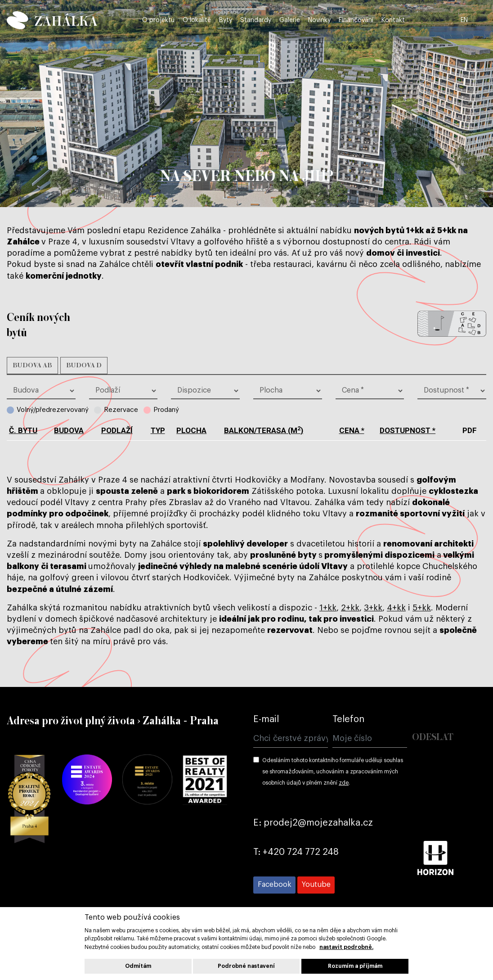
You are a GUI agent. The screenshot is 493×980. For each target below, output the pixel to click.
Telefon (348, 719)
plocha (191, 430)
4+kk (396, 608)
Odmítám (138, 966)
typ (158, 430)
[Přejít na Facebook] (274, 885)
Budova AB (32, 366)
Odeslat (433, 738)
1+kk (328, 608)
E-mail (266, 719)
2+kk (350, 608)
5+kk (422, 608)
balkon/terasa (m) (264, 430)
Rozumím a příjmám (355, 966)
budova (69, 430)
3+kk (373, 608)
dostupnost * (408, 430)
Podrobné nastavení (246, 966)
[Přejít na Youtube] (316, 885)
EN (481, 19)
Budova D (84, 366)
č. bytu (23, 430)
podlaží (117, 430)
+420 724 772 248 (301, 852)
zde (344, 783)
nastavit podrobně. (346, 947)
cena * (352, 430)
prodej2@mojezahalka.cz (318, 823)
